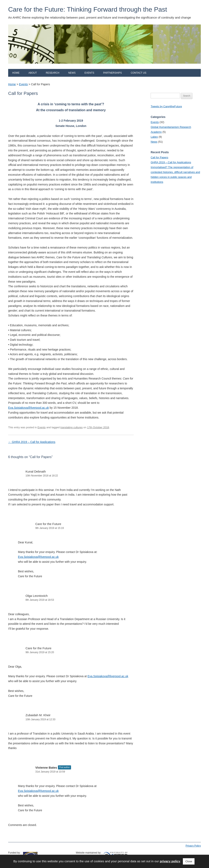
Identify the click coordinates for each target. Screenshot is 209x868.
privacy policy (170, 861)
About (33, 73)
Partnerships (112, 73)
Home (16, 73)
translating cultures (72, 427)
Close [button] (189, 861)
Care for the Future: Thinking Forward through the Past (88, 9)
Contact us (139, 73)
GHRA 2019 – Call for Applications (32, 442)
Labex (154, 137)
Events (89, 73)
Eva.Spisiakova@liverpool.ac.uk (28, 408)
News (72, 73)
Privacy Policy (193, 846)
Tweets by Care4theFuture (166, 106)
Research (52, 73)
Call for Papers (159, 157)
